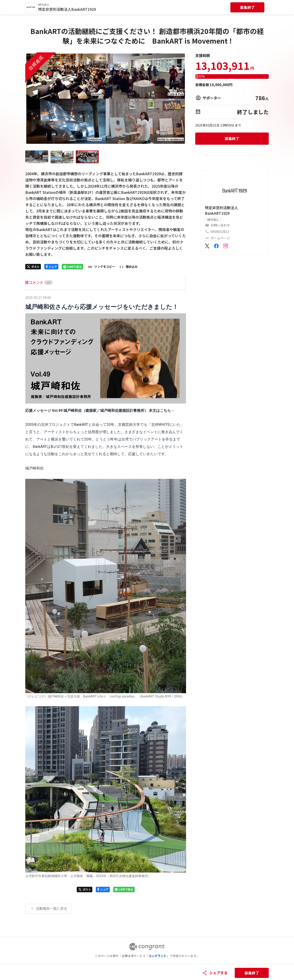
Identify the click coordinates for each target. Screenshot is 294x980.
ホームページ (220, 238)
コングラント (158, 956)
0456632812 (220, 232)
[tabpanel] (106, 604)
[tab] (31, 282)
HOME (31, 282)
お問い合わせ (220, 225)
